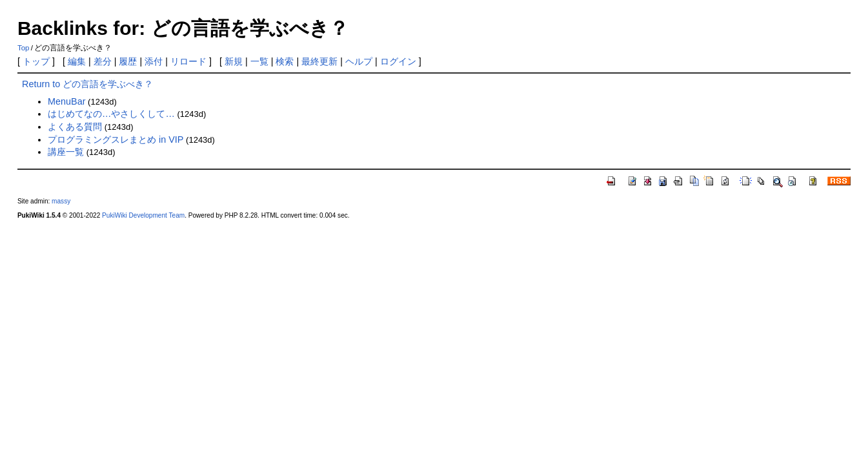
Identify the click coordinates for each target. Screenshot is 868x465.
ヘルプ (359, 61)
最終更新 (319, 61)
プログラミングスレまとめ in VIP (116, 139)
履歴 (128, 61)
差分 (103, 61)
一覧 (259, 61)
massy (61, 201)
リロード (188, 61)
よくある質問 (75, 127)
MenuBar (66, 101)
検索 (285, 61)
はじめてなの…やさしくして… (111, 114)
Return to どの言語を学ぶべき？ (87, 84)
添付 (154, 61)
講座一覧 (66, 152)
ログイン (398, 61)
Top (24, 48)
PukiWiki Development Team (143, 215)
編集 (77, 61)
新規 (234, 61)
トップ (36, 61)
